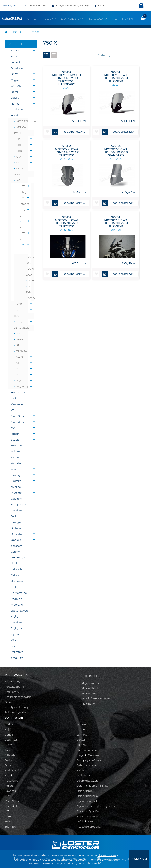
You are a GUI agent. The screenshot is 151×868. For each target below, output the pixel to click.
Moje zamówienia (93, 683)
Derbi (14, 92)
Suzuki (15, 440)
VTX (19, 381)
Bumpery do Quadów (19, 507)
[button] (47, 132)
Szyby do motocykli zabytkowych (19, 605)
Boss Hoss (17, 68)
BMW (14, 74)
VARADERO (24, 357)
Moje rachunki (90, 688)
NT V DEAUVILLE (21, 325)
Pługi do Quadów (16, 496)
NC (18, 180)
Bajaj (14, 56)
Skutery (16, 475)
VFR (19, 363)
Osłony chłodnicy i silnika (18, 558)
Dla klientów (72, 19)
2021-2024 (29, 289)
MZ (13, 428)
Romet (15, 434)
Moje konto (90, 676)
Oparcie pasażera (17, 543)
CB (18, 139)
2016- (30, 280)
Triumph (16, 445)
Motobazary (97, 19)
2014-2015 (29, 260)
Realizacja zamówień (18, 697)
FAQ (115, 19)
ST (18, 345)
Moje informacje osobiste (97, 698)
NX (18, 333)
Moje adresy (89, 693)
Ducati (15, 98)
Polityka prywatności (18, 712)
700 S (23, 213)
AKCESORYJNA (24, 121)
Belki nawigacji (17, 519)
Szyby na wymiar (17, 631)
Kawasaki (17, 404)
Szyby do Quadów (17, 619)
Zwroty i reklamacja (17, 707)
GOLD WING (19, 171)
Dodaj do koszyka (68, 132)
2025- (30, 298)
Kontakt (129, 19)
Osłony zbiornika (17, 578)
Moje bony (88, 704)
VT (18, 375)
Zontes (15, 469)
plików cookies (107, 855)
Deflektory (17, 534)
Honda (15, 115)
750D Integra (24, 201)
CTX (19, 157)
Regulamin (12, 692)
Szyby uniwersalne (19, 590)
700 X (23, 236)
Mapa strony (12, 682)
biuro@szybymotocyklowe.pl (70, 6)
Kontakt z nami (14, 687)
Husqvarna (18, 392)
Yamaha (16, 463)
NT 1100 (17, 313)
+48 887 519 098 (36, 6)
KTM (13, 410)
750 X (23, 248)
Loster (99, 6)
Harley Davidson (17, 107)
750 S (23, 224)
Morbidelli (17, 422)
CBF (19, 145)
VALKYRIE (23, 387)
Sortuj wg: (104, 55)
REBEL (21, 339)
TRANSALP (23, 351)
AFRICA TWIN (20, 130)
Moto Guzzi (18, 416)
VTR (19, 369)
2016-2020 (29, 272)
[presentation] (141, 859)
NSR (19, 304)
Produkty (49, 19)
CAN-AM (16, 86)
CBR (19, 151)
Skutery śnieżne (16, 484)
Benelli (15, 62)
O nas (32, 19)
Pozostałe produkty (17, 655)
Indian (15, 398)
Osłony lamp (19, 569)
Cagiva (15, 80)
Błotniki (16, 528)
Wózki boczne (16, 643)
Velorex (16, 451)
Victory (15, 457)
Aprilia (15, 51)
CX (18, 163)
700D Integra (24, 189)
